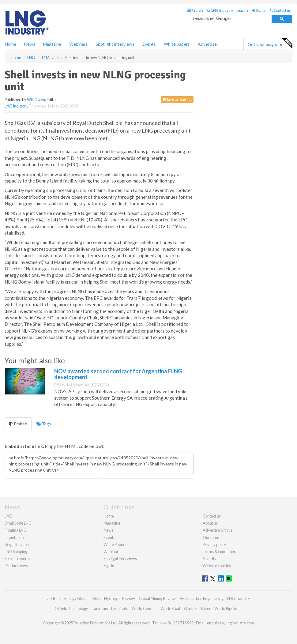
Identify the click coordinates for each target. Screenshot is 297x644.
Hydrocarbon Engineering (201, 598)
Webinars (78, 44)
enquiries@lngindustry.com (231, 623)
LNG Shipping (16, 552)
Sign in (259, 10)
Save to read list (177, 99)
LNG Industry (16, 106)
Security (210, 559)
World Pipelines (228, 608)
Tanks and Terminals (110, 608)
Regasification (17, 544)
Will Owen (36, 100)
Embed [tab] (18, 424)
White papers (177, 44)
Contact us (280, 10)
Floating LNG (16, 530)
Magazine (52, 44)
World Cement (144, 608)
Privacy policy (214, 544)
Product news (16, 566)
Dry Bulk (53, 598)
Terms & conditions (219, 552)
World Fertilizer (197, 608)
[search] (229, 19)
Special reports (17, 559)
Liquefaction (15, 537)
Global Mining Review (157, 598)
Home (11, 44)
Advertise (207, 44)
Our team (211, 537)
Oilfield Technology (71, 608)
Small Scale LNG (18, 523)
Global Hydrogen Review (114, 598)
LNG (8, 516)
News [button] (30, 44)
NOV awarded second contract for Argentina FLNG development (118, 374)
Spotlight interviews (115, 44)
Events (149, 44)
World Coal (170, 608)
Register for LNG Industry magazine (218, 10)
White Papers (115, 544)
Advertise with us (218, 530)
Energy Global (76, 598)
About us (210, 523)
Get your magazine (270, 43)
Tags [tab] (44, 424)
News (108, 530)
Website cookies (217, 566)
